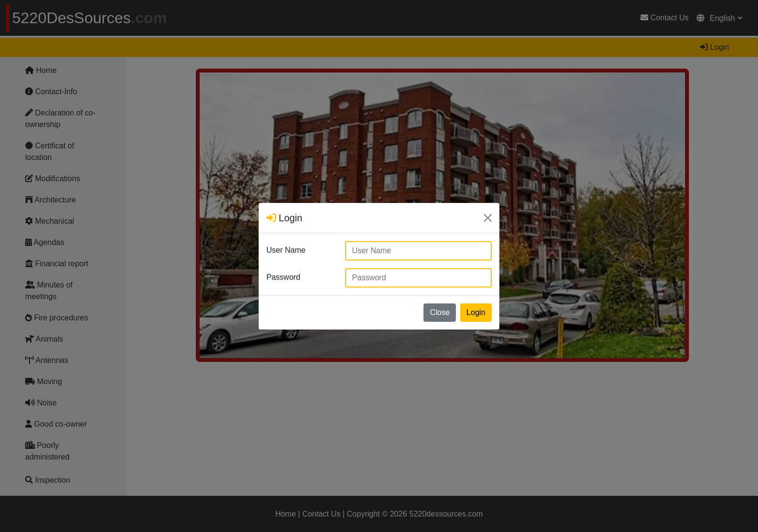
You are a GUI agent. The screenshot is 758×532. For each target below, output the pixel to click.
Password (283, 277)
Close (440, 312)
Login (476, 312)
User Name (286, 250)
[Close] (488, 218)
